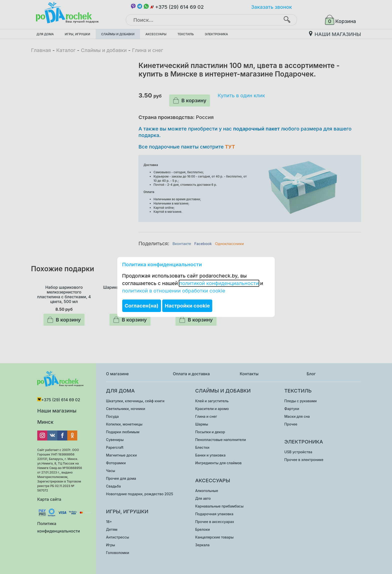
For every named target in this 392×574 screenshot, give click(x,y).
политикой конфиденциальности (219, 283)
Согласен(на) (142, 306)
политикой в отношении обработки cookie (174, 291)
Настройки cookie (187, 306)
